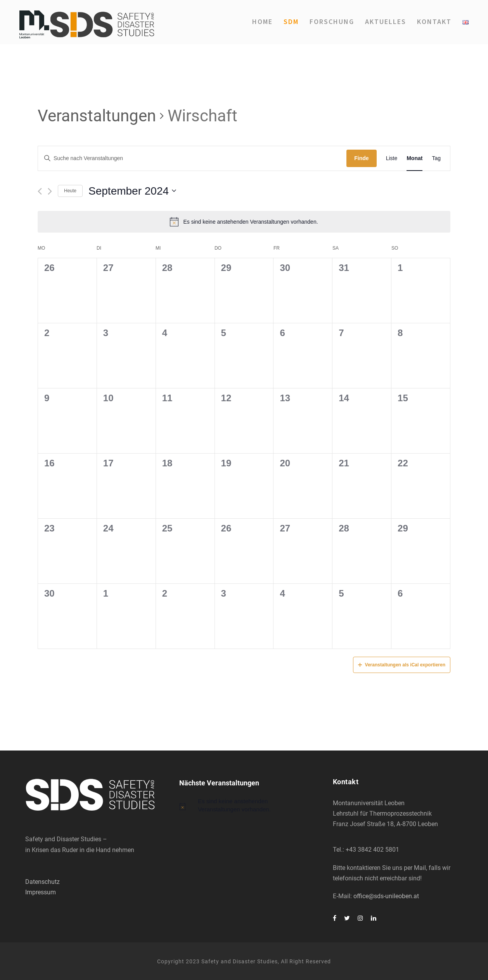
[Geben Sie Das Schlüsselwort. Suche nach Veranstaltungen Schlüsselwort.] (192, 158)
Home (262, 22)
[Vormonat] (40, 191)
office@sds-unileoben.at (386, 896)
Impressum (41, 892)
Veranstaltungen (97, 116)
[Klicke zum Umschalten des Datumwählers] (132, 191)
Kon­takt (434, 22)
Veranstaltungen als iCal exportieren (402, 665)
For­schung (332, 22)
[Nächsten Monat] (50, 191)
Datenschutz (42, 882)
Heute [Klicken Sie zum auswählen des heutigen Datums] (70, 191)
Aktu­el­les (386, 22)
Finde (361, 158)
